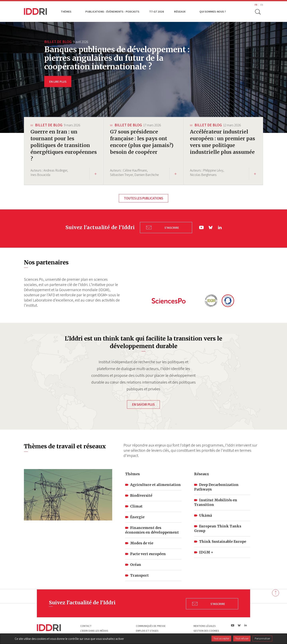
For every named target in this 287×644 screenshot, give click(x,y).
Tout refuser (242, 638)
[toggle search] (258, 12)
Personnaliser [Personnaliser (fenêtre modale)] (262, 638)
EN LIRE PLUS (58, 81)
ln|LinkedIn (220, 227)
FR (256, 5)
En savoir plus (143, 403)
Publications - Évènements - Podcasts (112, 11)
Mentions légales (205, 625)
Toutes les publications (143, 198)
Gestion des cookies (206, 630)
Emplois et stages (147, 630)
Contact (86, 625)
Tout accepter (221, 638)
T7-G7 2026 (157, 11)
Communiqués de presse (151, 625)
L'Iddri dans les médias (94, 630)
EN (262, 5)
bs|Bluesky (211, 227)
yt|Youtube (201, 227)
